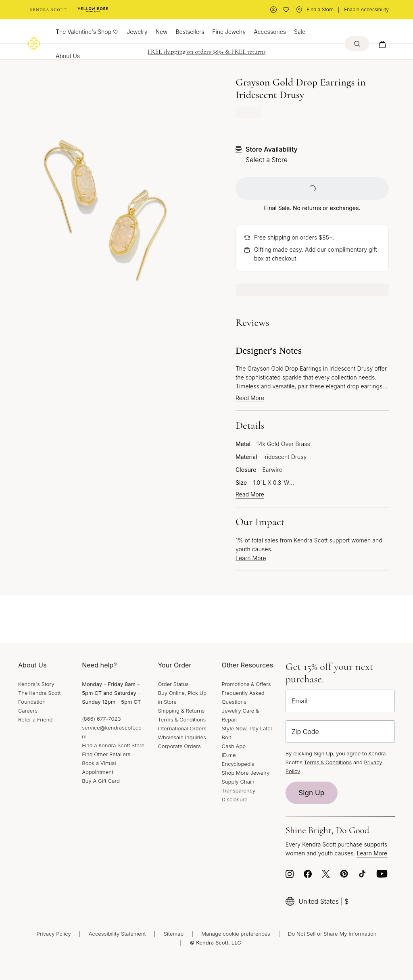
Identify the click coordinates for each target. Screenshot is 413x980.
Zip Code (305, 732)
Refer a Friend (35, 719)
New (162, 32)
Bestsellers (190, 32)
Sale (300, 32)
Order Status (173, 684)
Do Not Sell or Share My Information (332, 934)
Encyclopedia (238, 764)
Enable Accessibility (366, 9)
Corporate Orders (179, 746)
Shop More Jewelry (246, 773)
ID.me (229, 755)
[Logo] (34, 44)
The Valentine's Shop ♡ (87, 32)
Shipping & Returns (181, 711)
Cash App (234, 746)
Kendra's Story (36, 684)
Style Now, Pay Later (247, 728)
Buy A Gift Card (101, 781)
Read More (250, 398)
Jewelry (137, 32)
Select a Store (267, 160)
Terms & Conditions (182, 719)
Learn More (251, 558)
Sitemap (174, 934)
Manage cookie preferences (236, 934)
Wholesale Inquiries (182, 737)
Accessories (270, 32)
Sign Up (311, 793)
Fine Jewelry (229, 32)
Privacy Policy (54, 934)
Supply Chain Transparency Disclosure (239, 790)
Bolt (227, 737)
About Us (68, 56)
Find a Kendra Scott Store (113, 745)
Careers (28, 711)
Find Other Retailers (106, 754)
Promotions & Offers (246, 684)
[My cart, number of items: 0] (382, 44)
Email (300, 701)
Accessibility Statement (117, 934)
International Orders (182, 728)
